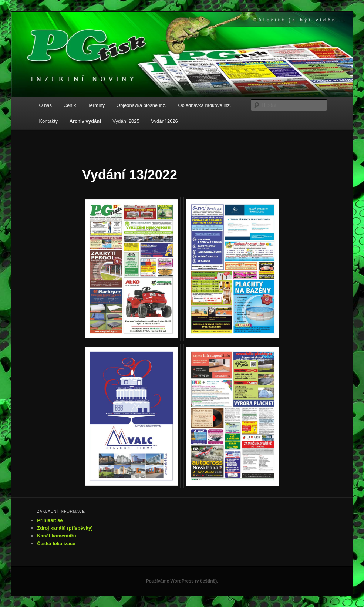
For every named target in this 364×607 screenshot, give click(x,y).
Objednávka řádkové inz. (204, 105)
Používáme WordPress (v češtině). (182, 581)
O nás (45, 105)
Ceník (70, 105)
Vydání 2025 (126, 121)
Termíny (96, 105)
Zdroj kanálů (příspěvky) (65, 528)
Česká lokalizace (56, 544)
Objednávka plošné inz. (141, 105)
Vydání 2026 (164, 121)
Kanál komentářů (56, 536)
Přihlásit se (50, 520)
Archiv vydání (85, 121)
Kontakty (48, 121)
